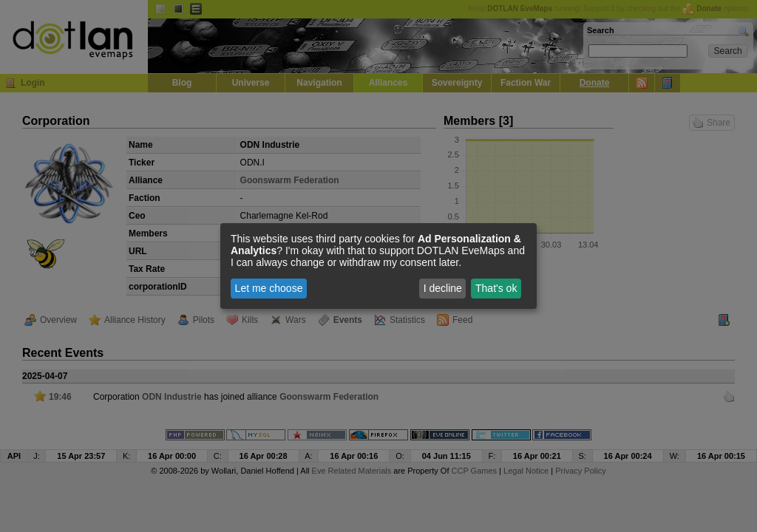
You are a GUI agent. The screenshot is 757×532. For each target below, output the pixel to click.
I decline (443, 288)
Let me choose (269, 288)
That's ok (496, 288)
